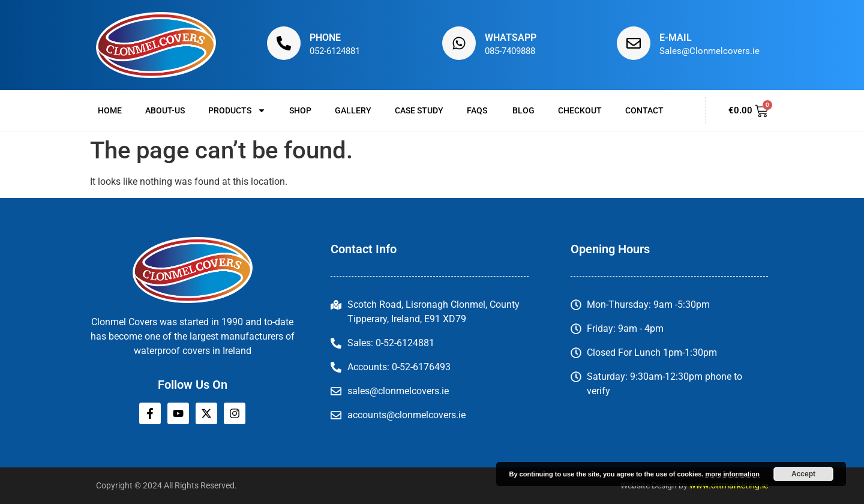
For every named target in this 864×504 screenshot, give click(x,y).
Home (110, 110)
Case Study (419, 110)
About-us (165, 110)
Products (237, 110)
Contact (644, 110)
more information (732, 474)
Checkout (580, 110)
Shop (300, 110)
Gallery (353, 110)
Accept (803, 474)
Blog (523, 110)
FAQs (478, 110)
